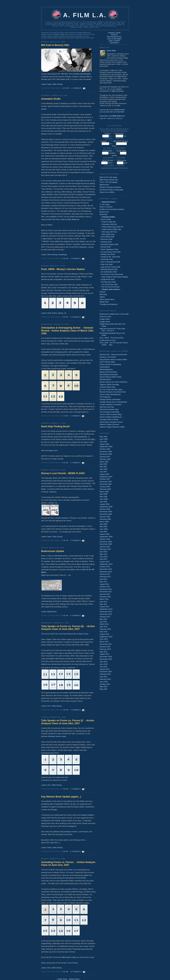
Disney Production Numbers (110, 187)
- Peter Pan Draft (106, 264)
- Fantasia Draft (106, 242)
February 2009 (105, 519)
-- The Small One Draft (109, 284)
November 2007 (106, 482)
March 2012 (104, 599)
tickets (63, 79)
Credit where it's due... (108, 340)
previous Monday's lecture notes (54, 736)
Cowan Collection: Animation (111, 404)
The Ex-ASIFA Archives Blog (110, 414)
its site (73, 804)
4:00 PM (65, 317)
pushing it (68, 832)
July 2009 (103, 532)
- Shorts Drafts (105, 219)
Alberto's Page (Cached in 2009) (112, 427)
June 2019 (104, 664)
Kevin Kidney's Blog (107, 362)
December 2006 (106, 454)
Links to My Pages (114, 39)
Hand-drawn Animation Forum (111, 422)
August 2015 (104, 634)
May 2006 (103, 437)
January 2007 (105, 457)
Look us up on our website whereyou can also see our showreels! (112, 111)
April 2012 (104, 602)
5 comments (76, 317)
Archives (114, 35)
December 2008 (106, 514)
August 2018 (104, 654)
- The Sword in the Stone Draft (111, 274)
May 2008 (103, 497)
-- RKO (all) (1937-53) (108, 232)
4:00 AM (65, 463)
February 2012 (105, 597)
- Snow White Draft (107, 237)
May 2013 (103, 619)
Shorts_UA (62, 313)
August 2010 (104, 562)
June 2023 (104, 682)
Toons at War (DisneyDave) (110, 394)
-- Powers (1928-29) (108, 222)
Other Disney (58, 84)
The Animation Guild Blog (109, 412)
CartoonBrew (105, 367)
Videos (102, 297)
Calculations (114, 43)
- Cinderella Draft (106, 259)
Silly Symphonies (81, 437)
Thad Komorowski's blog (109, 409)
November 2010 (106, 569)
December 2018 (106, 659)
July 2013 (103, 622)
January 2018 (105, 647)
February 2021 (105, 674)
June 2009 (104, 529)
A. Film (119, 70)
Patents (103, 292)
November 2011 (106, 589)
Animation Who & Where (109, 419)
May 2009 (103, 527)
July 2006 (103, 442)
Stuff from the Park (107, 407)
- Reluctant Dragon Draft (109, 244)
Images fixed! (105, 322)
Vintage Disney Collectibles (110, 399)
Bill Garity (103, 294)
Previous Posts (108, 311)
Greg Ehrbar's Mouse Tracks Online (113, 360)
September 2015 (106, 637)
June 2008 (104, 499)
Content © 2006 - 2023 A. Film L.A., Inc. (85, 27)
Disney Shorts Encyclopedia (110, 364)
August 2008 (104, 504)
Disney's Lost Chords (82, 483)
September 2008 (106, 507)
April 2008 (104, 494)
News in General (106, 207)
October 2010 (105, 567)
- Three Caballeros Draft (109, 249)
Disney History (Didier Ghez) (111, 377)
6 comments (76, 88)
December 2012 (106, 614)
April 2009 (104, 524)
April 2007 (104, 464)
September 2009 (106, 537)
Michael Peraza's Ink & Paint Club (113, 392)
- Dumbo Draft (105, 247)
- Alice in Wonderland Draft (110, 262)
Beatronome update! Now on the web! (114, 314)
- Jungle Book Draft (107, 279)
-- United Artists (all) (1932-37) (111, 227)
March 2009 (104, 522)
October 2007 (105, 479)
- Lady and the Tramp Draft (110, 267)
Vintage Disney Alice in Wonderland (113, 402)
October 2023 (105, 684)
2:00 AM (65, 851)
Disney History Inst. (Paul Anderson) (113, 382)
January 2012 (105, 594)
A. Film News (105, 204)
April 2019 (104, 662)
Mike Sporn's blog (69, 957)
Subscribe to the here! (112, 116)
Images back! (105, 319)
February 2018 (105, 649)
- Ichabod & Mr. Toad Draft (110, 257)
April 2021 (104, 677)
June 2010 (104, 557)
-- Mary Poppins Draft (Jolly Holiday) (114, 277)
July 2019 (103, 667)
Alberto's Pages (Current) (109, 424)
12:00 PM (66, 88)
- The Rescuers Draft (108, 282)
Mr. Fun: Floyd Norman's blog (111, 389)
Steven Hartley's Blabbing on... (111, 417)
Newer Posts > (75, 979)
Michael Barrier (105, 379)
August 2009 (104, 534)
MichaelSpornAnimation (109, 374)
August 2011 (104, 584)
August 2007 (104, 474)
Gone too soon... (106, 317)
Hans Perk (111, 51)
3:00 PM (65, 259)
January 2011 (105, 574)
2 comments (76, 710)
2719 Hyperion (105, 397)
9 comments (76, 616)
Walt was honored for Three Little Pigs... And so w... (112, 330)
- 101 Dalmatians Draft (108, 272)
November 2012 (106, 612)
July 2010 (103, 559)
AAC (49, 706)
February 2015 (105, 629)
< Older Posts (62, 979)
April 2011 (104, 579)
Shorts (54, 313)
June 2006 (104, 439)
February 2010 (105, 549)
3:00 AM (65, 972)
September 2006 (106, 447)
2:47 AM (65, 416)
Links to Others (114, 41)
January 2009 (105, 517)
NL (117, 180)
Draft (49, 313)
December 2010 (106, 572)
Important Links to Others (114, 351)
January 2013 (105, 617)
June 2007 (104, 469)
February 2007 (105, 459)
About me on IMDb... (108, 192)
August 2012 (104, 607)
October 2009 (105, 539)
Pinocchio (83, 153)
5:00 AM (65, 616)
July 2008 (103, 502)
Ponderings (63, 255)
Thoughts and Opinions (109, 304)
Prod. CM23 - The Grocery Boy (111, 338)
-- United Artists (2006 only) (110, 229)
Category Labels (59, 34)
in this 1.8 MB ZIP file (83, 570)
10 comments (76, 972)
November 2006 (106, 452)
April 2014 (104, 627)
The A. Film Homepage (108, 182)
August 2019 (104, 669)
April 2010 (104, 552)
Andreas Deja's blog (107, 387)
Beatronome (63, 556)
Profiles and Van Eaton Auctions (112, 209)
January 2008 (105, 487)
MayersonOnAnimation (108, 372)
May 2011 (103, 582)
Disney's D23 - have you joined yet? (113, 354)
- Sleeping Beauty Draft (109, 269)
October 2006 (105, 449)
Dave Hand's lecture (69, 355)
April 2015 (104, 632)
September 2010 (106, 564)
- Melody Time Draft (107, 254)
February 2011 (105, 577)
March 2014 (104, 624)
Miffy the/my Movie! (107, 180)
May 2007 (103, 467)
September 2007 (106, 477)
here (77, 497)
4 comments (76, 789)
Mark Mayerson (73, 219)
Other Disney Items (107, 299)
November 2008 (106, 512)
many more (107, 83)
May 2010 (103, 554)
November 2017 (106, 644)
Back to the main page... (109, 177)
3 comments (76, 259)
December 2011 (106, 592)
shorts (54, 120)
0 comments (76, 851)
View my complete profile (111, 119)
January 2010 (105, 547)
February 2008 (105, 489)
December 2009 (106, 544)
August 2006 (104, 444)
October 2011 (105, 587)
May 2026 (103, 689)
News (49, 84)
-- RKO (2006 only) (107, 234)
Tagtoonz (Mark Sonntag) (109, 384)
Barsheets (104, 214)
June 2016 (104, 639)
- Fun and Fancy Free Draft (110, 252)
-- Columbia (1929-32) (108, 224)
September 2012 (106, 609)
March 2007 (104, 462)
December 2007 (106, 484)
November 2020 (106, 672)
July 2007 (103, 472)
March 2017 (104, 642)
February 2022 (105, 679)
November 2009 (106, 542)
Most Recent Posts (114, 37)
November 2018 (106, 657)
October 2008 (105, 509)
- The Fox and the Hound (109, 287)
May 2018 (103, 652)
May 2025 (103, 687)
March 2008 (104, 492)
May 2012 (103, 604)
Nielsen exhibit (87, 815)
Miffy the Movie (117, 91)
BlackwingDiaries (106, 369)
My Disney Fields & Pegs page (111, 190)
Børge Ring (104, 302)
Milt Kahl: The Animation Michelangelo (76, 74)
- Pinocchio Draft (106, 239)
